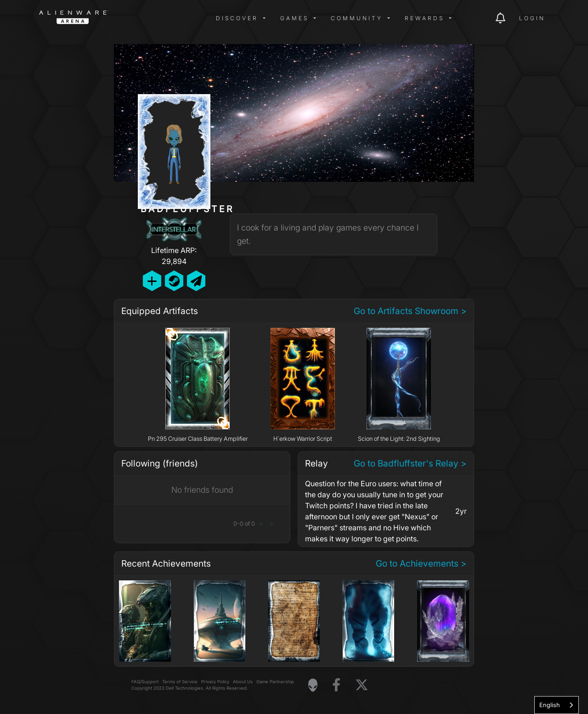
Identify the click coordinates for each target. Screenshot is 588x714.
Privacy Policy (215, 682)
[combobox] (557, 705)
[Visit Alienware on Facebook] (336, 685)
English (550, 705)
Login (532, 18)
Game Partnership (275, 682)
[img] (186, 18)
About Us (243, 682)
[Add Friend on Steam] (174, 281)
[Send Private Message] (196, 281)
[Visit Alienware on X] (362, 685)
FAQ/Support (145, 682)
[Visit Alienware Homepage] (313, 685)
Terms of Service (180, 682)
